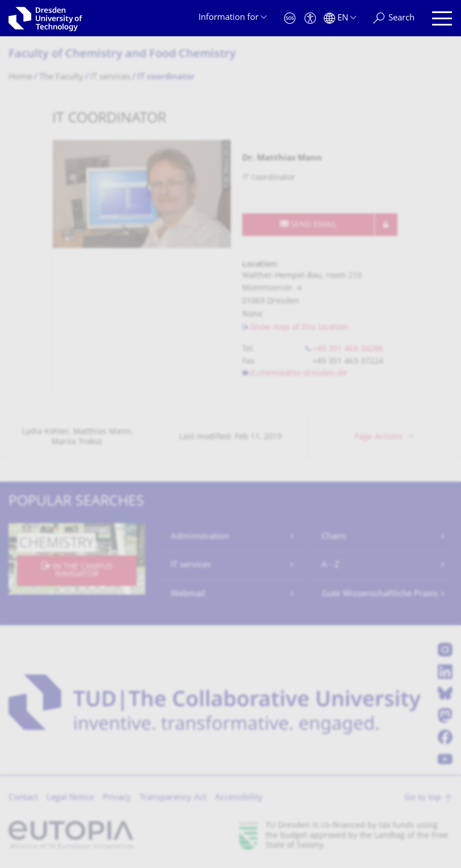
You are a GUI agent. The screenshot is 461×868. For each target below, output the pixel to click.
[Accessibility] (310, 18)
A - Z (331, 565)
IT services (191, 565)
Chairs (334, 537)
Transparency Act (173, 798)
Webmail (188, 594)
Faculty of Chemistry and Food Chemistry (122, 55)
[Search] (394, 18)
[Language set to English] (340, 18)
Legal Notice (70, 798)
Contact (23, 798)
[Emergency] (290, 18)
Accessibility (239, 798)
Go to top (423, 798)
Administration (200, 537)
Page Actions (378, 437)
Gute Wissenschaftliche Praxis (380, 594)
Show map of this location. (300, 328)
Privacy (117, 798)
